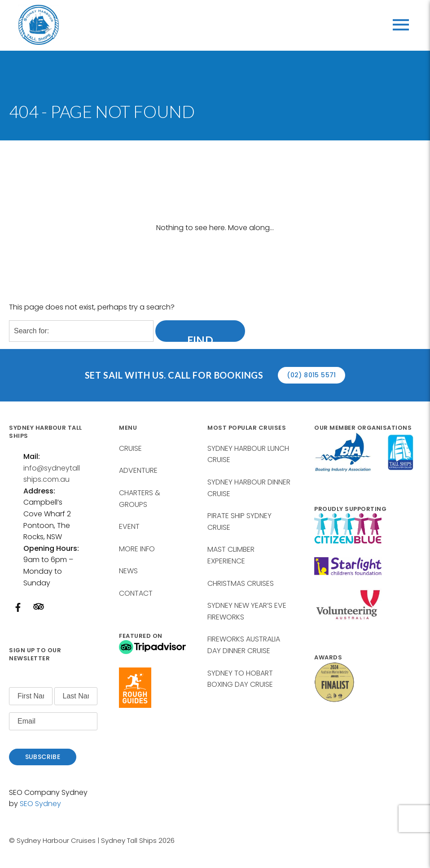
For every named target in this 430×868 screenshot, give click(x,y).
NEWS (128, 571)
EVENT (129, 526)
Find (200, 337)
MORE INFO (137, 549)
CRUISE (130, 448)
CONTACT (136, 593)
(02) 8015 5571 (312, 375)
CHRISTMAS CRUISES (241, 583)
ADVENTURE (138, 470)
